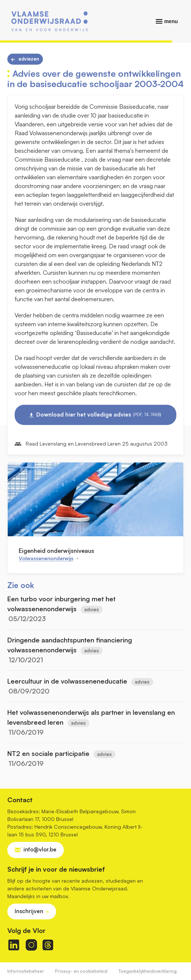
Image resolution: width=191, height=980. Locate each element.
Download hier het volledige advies (99, 415)
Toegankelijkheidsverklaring (148, 971)
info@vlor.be (40, 849)
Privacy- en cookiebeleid (81, 971)
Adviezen (29, 59)
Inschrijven (29, 911)
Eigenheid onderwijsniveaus (56, 551)
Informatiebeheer (26, 971)
